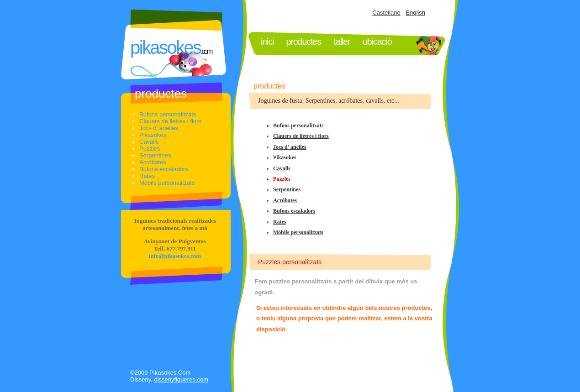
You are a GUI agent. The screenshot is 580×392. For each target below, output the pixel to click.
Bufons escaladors (294, 211)
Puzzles (150, 149)
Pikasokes (285, 157)
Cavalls (282, 168)
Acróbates (285, 200)
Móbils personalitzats (298, 232)
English (415, 13)
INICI (267, 42)
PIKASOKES (165, 47)
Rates (280, 222)
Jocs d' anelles (290, 147)
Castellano (386, 13)
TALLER (342, 42)
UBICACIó (377, 42)
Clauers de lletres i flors (301, 136)
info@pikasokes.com (175, 256)
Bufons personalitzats (298, 125)
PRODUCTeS (304, 42)
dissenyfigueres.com (182, 379)
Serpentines (287, 189)
